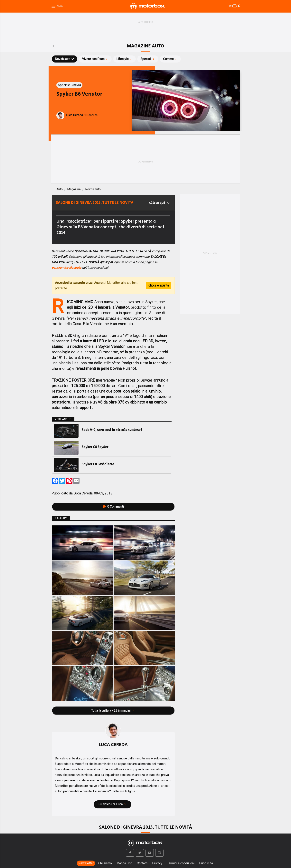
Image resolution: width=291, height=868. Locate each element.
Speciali (148, 59)
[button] (130, 853)
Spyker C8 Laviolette (98, 464)
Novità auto (65, 59)
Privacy (157, 863)
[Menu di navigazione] (58, 6)
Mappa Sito (124, 863)
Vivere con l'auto (95, 59)
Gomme (170, 59)
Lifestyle (124, 59)
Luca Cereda (83, 493)
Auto (60, 189)
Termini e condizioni (181, 863)
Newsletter (86, 863)
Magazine (74, 189)
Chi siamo (105, 863)
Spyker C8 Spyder (95, 447)
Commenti (113, 507)
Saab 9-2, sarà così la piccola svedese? (112, 430)
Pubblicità (206, 863)
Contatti (142, 863)
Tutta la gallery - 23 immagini (113, 711)
